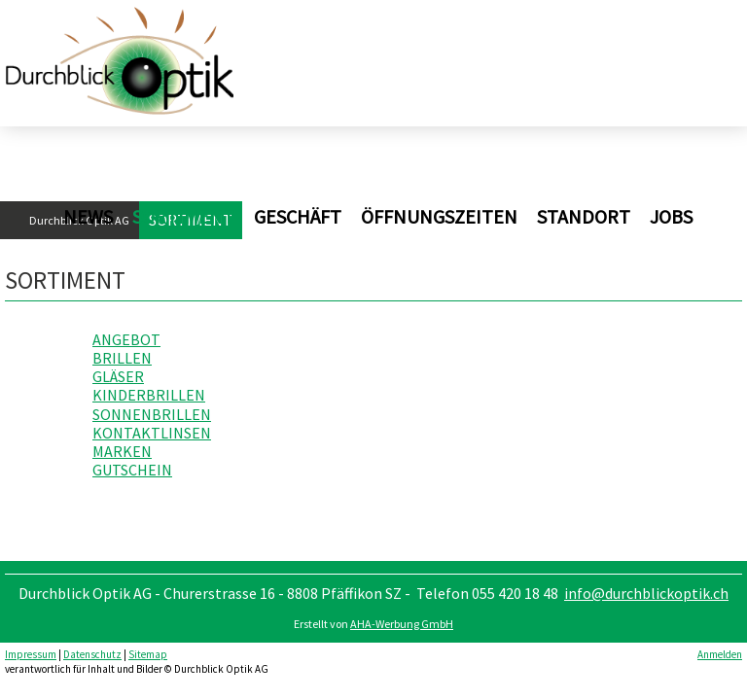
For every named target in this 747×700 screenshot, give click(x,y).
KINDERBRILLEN (149, 395)
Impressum (31, 654)
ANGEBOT (126, 339)
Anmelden (720, 654)
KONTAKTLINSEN (152, 433)
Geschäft (298, 216)
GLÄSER (118, 376)
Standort (584, 216)
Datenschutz (92, 654)
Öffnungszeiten (439, 216)
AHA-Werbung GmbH (402, 624)
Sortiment (183, 216)
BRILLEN (122, 358)
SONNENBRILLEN (152, 414)
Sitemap (148, 654)
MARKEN (122, 451)
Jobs (671, 216)
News (88, 216)
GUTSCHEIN (132, 470)
